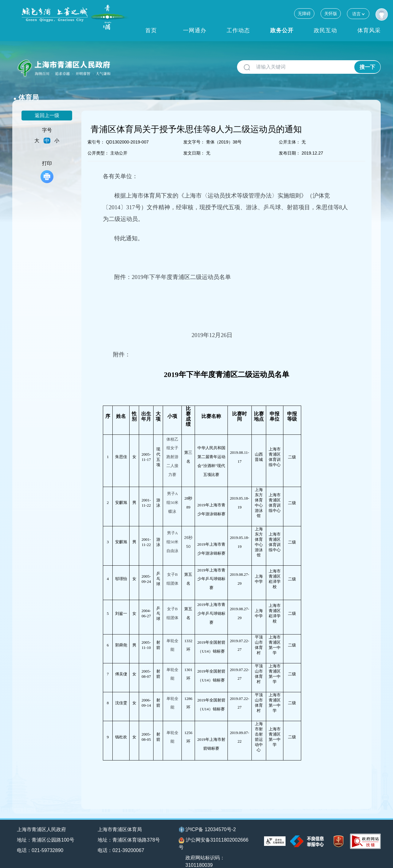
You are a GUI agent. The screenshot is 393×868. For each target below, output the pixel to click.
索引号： (96, 132)
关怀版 (331, 14)
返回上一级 (47, 105)
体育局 (127, 65)
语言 (358, 14)
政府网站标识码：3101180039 (205, 851)
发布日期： (290, 143)
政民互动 (325, 30)
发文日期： (194, 143)
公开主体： (290, 132)
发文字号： (194, 132)
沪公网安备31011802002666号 (214, 833)
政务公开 (282, 30)
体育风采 (369, 30)
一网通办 (195, 30)
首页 (151, 30)
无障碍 (304, 14)
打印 (47, 162)
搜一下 (367, 67)
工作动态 (238, 30)
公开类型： (98, 143)
